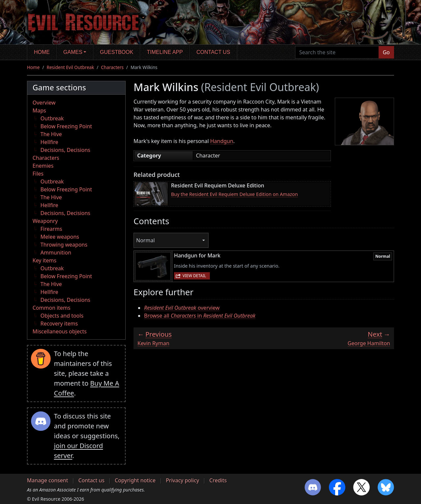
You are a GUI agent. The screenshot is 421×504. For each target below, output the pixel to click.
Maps (39, 110)
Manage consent (48, 480)
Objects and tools (62, 316)
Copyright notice (135, 480)
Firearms (51, 229)
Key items (44, 260)
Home (42, 52)
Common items (51, 308)
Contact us (213, 52)
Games (73, 52)
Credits (218, 480)
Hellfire (49, 142)
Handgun (222, 141)
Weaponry (45, 221)
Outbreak (52, 118)
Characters (112, 67)
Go (386, 52)
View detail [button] (194, 276)
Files (38, 174)
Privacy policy (182, 480)
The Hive (51, 134)
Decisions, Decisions (65, 150)
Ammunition (56, 252)
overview (182, 308)
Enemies (43, 166)
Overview (44, 103)
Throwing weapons (64, 245)
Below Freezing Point (66, 126)
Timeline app (165, 52)
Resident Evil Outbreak (70, 67)
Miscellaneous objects (60, 331)
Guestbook (117, 52)
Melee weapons (60, 237)
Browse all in (200, 316)
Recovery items (59, 324)
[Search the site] (337, 52)
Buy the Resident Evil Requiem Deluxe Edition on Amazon (235, 194)
